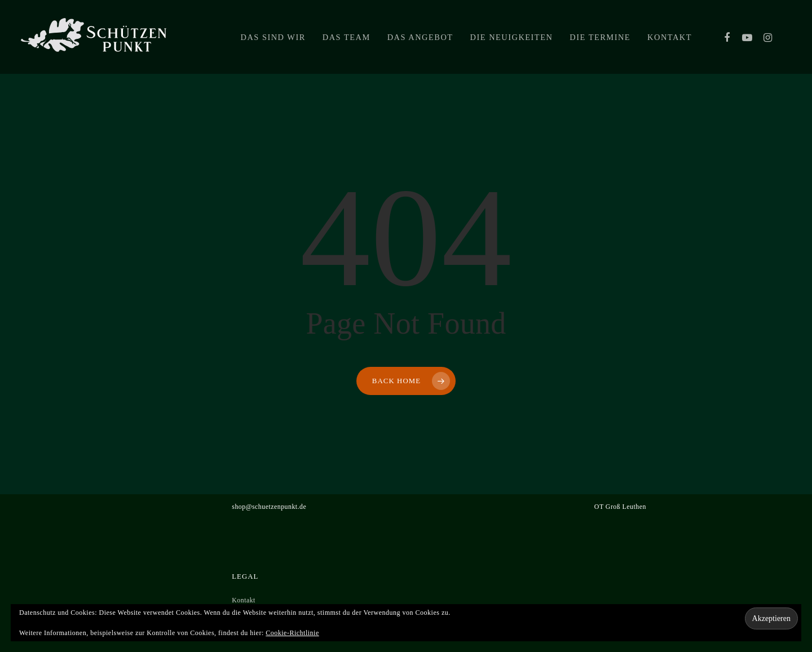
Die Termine (600, 37)
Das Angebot (420, 37)
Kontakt (670, 37)
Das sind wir (273, 37)
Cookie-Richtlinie (292, 633)
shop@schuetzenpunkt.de (269, 507)
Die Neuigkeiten (512, 37)
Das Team (347, 37)
